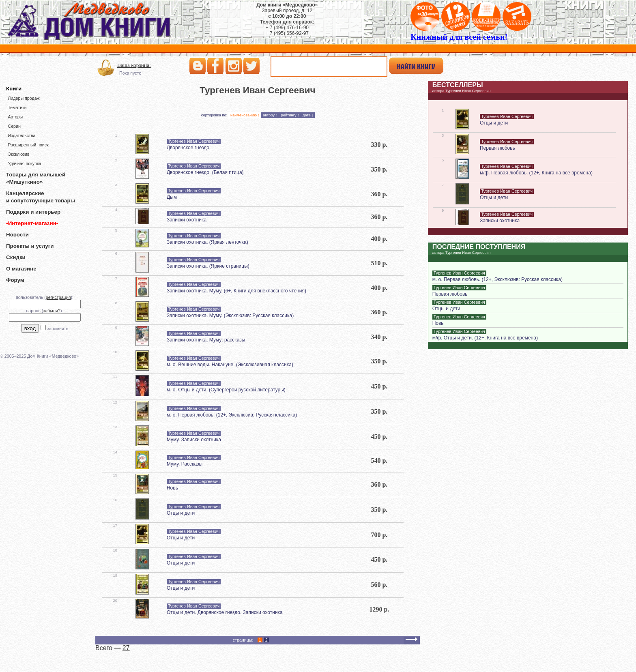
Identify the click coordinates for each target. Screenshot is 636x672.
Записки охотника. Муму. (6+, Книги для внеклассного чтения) (236, 291)
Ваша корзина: (134, 65)
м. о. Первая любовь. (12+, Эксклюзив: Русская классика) (232, 415)
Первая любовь (497, 148)
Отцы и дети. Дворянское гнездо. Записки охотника (225, 612)
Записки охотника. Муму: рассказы (206, 340)
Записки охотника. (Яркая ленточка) (207, 242)
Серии (14, 126)
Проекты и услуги (30, 246)
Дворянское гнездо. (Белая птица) (205, 172)
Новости (17, 235)
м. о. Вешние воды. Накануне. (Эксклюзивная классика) (230, 365)
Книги (14, 89)
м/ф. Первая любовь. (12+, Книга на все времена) (536, 173)
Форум (15, 280)
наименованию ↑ (245, 115)
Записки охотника (187, 220)
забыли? (52, 311)
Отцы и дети (181, 513)
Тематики (17, 107)
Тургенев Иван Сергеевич (194, 141)
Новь (172, 488)
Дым (172, 197)
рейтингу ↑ (290, 115)
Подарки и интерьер (33, 212)
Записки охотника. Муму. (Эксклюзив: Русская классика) (230, 316)
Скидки (16, 257)
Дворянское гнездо (188, 148)
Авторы (15, 117)
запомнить (58, 328)
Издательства (21, 135)
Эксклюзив (18, 154)
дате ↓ (308, 115)
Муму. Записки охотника (194, 440)
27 (126, 648)
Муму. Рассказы (185, 464)
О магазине (21, 269)
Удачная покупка (24, 163)
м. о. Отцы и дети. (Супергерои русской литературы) (226, 390)
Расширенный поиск (28, 145)
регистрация (58, 297)
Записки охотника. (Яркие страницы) (208, 266)
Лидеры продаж (24, 98)
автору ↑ (270, 115)
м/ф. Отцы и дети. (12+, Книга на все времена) (485, 338)
